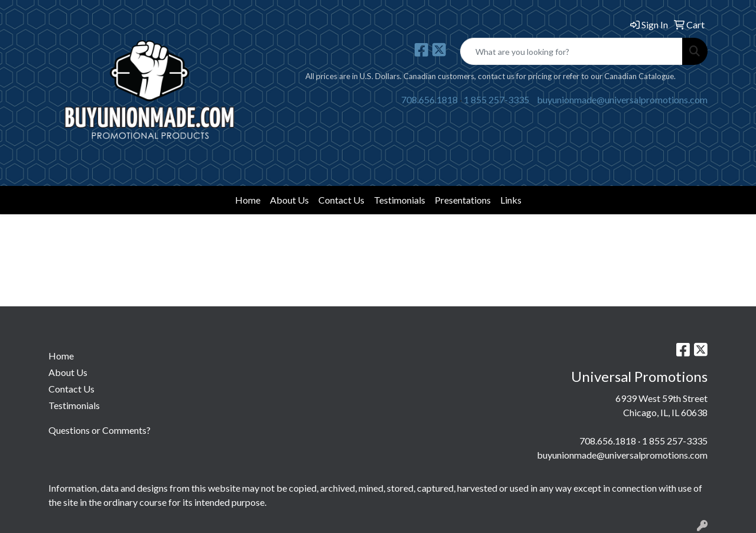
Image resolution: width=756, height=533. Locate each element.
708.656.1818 (429, 99)
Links (511, 200)
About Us (289, 200)
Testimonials (400, 200)
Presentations (463, 200)
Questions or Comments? (100, 430)
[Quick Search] (571, 51)
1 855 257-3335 (496, 99)
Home (248, 200)
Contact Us (341, 200)
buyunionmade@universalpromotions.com (622, 99)
